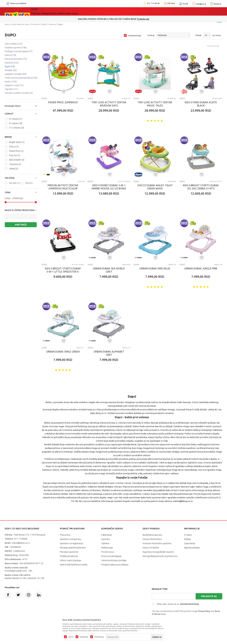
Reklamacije (107, 548)
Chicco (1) (14, 147)
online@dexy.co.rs (183, 501)
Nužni (71, 637)
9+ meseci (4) (16, 123)
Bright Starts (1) (17, 142)
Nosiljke (11, 70)
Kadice (11, 82)
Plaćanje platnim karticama (73, 548)
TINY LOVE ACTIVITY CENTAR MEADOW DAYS (109, 104)
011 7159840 (21, 539)
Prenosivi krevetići (16, 59)
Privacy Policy (204, 611)
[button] (22, 114)
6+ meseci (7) (16, 119)
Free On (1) (15, 155)
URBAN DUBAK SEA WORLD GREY (109, 270)
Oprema (52, 24)
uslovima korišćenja (189, 604)
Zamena (105, 543)
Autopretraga (135, 35)
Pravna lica (65, 535)
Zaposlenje (190, 543)
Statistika (84, 637)
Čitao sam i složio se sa (178, 604)
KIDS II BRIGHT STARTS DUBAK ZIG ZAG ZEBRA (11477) (201, 187)
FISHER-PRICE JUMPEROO (63, 102)
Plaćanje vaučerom (69, 552)
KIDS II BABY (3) (17, 160)
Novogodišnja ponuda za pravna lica (160, 556)
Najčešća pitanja (192, 548)
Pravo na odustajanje (111, 556)
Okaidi (103, 11)
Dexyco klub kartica (152, 539)
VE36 (29, 183)
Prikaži (198, 35)
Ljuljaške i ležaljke (16, 74)
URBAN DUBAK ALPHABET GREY (109, 353)
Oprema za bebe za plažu (19, 93)
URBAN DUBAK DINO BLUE (155, 268)
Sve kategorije (44, 11)
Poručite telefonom (107, 19)
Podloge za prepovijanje (19, 51)
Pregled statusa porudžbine (115, 565)
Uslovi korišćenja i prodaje (114, 560)
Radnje (187, 539)
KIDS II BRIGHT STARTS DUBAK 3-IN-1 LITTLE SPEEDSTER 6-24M (63, 272)
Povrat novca (108, 552)
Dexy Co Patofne (151, 548)
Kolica (10, 55)
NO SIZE (15, 183)
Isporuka (106, 539)
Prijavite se (209, 596)
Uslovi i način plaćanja (70, 560)
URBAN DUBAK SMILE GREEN (63, 352)
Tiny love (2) (15, 164)
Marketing (99, 637)
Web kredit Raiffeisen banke (74, 565)
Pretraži (21, 225)
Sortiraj (151, 35)
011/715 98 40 (125, 19)
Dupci (10, 66)
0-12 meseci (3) (17, 128)
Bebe (44, 24)
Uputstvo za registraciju (71, 543)
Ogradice (11, 89)
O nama (188, 535)
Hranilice (12, 63)
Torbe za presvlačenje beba (21, 78)
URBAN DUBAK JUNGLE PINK (201, 268)
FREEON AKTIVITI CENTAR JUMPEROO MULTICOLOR (63, 187)
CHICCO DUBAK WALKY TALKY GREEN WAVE (155, 187)
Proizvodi (35, 24)
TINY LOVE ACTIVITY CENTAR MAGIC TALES (155, 104)
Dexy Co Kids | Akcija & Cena (17, 24)
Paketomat (107, 535)
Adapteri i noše (14, 85)
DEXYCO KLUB (83, 11)
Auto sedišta (14, 44)
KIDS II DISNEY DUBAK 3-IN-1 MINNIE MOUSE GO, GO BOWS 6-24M (109, 188)
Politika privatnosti (69, 556)
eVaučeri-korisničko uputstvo (157, 543)
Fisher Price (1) (16, 151)
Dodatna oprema (16, 48)
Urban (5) (14, 169)
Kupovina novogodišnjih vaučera (158, 552)
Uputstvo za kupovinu (71, 539)
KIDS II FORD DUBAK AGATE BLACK (201, 104)
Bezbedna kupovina (152, 535)
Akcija (64, 11)
